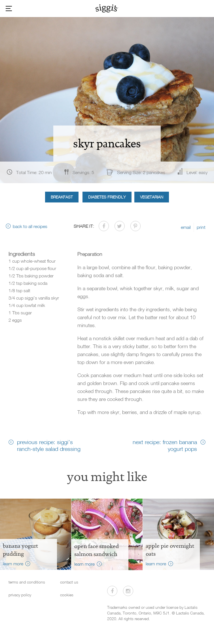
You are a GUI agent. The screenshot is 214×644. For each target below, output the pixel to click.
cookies (67, 595)
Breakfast (62, 197)
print (201, 227)
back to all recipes (30, 226)
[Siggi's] (107, 8)
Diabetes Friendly (107, 197)
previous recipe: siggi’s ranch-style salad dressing (49, 445)
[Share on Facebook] (104, 226)
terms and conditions (27, 582)
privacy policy (20, 595)
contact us (69, 582)
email (186, 227)
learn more (13, 564)
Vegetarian (152, 197)
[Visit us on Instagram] (128, 591)
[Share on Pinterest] (135, 226)
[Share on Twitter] (120, 226)
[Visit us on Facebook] (112, 591)
